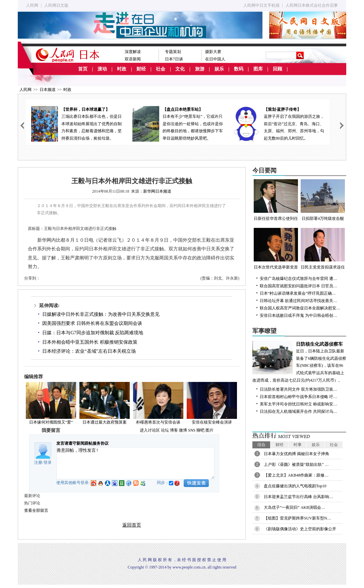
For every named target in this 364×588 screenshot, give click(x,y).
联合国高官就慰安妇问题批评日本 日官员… (298, 286)
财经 (141, 69)
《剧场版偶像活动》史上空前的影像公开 (300, 529)
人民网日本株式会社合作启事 (312, 5)
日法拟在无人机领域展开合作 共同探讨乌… (298, 411)
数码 (239, 69)
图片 (209, 430)
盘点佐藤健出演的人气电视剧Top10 (295, 486)
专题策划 (173, 52)
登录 (48, 462)
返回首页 (132, 525)
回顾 (278, 69)
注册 (38, 462)
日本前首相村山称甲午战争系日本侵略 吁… (298, 397)
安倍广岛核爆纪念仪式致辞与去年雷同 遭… (298, 279)
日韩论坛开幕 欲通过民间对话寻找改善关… (298, 301)
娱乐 (219, 69)
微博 (183, 430)
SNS (192, 430)
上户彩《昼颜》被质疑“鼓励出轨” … (296, 464)
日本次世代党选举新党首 (276, 249)
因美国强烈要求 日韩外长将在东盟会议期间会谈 (92, 323)
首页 (83, 69)
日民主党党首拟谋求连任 (323, 249)
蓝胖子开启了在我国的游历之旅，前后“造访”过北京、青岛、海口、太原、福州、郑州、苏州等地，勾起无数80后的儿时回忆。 (279, 123)
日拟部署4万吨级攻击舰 (323, 200)
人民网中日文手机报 (261, 5)
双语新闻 (133, 59)
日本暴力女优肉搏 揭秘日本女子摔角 (296, 454)
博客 (174, 430)
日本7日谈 (174, 59)
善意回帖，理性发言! (135, 463)
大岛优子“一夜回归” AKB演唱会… (294, 507)
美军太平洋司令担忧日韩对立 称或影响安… (298, 404)
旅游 (200, 69)
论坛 (165, 430)
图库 (258, 69)
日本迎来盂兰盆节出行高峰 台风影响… (298, 497)
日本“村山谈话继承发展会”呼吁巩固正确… (298, 293)
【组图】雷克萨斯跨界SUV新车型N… (297, 518)
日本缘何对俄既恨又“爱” (51, 422)
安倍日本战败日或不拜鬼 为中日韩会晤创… (298, 315)
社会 (161, 69)
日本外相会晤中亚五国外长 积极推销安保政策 (90, 342)
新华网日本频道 (157, 191)
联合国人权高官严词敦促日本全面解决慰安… (300, 308)
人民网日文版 (56, 5)
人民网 (32, 5)
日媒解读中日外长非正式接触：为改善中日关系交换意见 (101, 314)
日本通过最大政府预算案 (105, 422)
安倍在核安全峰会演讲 (212, 422)
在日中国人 (215, 59)
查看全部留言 (36, 510)
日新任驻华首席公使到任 (276, 200)
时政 (122, 69)
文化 (180, 69)
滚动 (102, 69)
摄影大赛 (213, 52)
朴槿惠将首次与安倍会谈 (158, 422)
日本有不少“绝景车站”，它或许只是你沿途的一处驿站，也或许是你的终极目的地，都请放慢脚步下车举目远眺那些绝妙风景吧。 (178, 123)
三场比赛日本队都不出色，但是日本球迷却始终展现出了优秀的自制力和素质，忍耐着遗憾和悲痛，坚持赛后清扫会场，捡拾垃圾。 (76, 123)
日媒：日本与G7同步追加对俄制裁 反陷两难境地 (93, 333)
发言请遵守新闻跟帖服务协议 (82, 443)
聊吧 (200, 430)
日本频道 (48, 90)
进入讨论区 (150, 430)
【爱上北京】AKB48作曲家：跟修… (296, 475)
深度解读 (133, 52)
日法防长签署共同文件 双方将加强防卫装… (298, 389)
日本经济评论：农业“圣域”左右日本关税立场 (89, 351)
